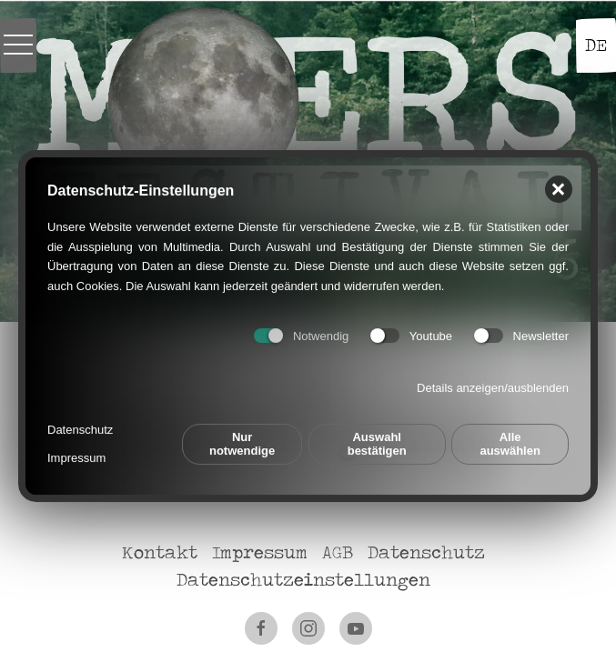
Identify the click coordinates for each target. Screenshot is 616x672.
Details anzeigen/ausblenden (493, 381)
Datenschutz (80, 423)
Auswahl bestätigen (377, 437)
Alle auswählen (510, 437)
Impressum (76, 451)
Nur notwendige (242, 437)
